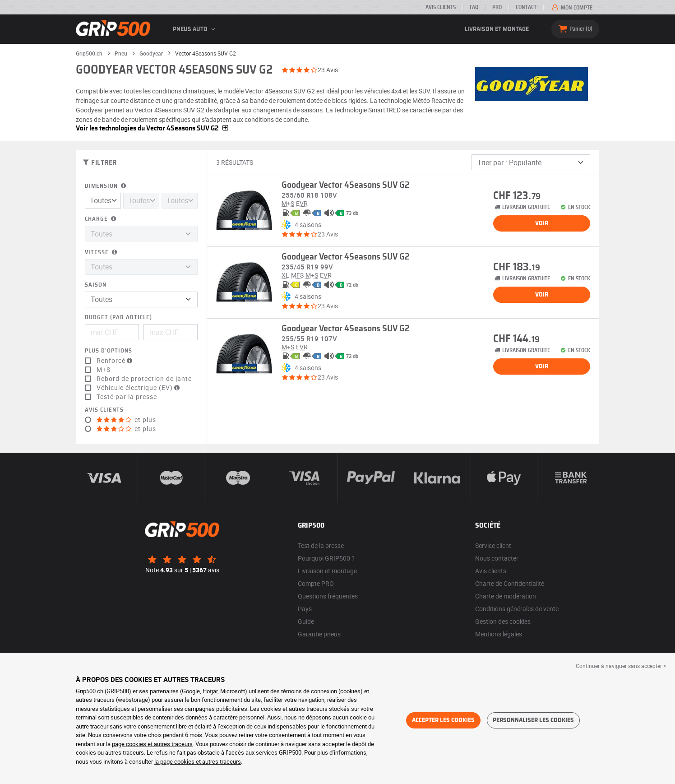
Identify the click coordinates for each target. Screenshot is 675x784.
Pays (305, 609)
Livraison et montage (497, 29)
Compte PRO (316, 583)
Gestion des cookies (503, 621)
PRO (497, 7)
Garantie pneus (319, 634)
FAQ (474, 7)
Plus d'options (109, 351)
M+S (104, 370)
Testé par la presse (127, 397)
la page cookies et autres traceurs (198, 761)
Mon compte (571, 8)
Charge (101, 219)
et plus (126, 420)
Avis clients (441, 7)
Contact (526, 7)
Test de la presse (321, 545)
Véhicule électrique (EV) (139, 388)
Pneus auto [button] (195, 29)
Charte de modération (506, 596)
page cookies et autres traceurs (152, 744)
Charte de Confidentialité (510, 583)
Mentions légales (499, 634)
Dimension (106, 186)
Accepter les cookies (443, 720)
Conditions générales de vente (517, 609)
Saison (96, 285)
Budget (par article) (118, 318)
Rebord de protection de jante (144, 379)
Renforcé (116, 361)
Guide (306, 621)
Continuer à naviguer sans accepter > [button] (621, 666)
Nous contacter (497, 558)
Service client (493, 545)
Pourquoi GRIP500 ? (326, 558)
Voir (542, 223)
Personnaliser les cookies (533, 720)
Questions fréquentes (328, 596)
